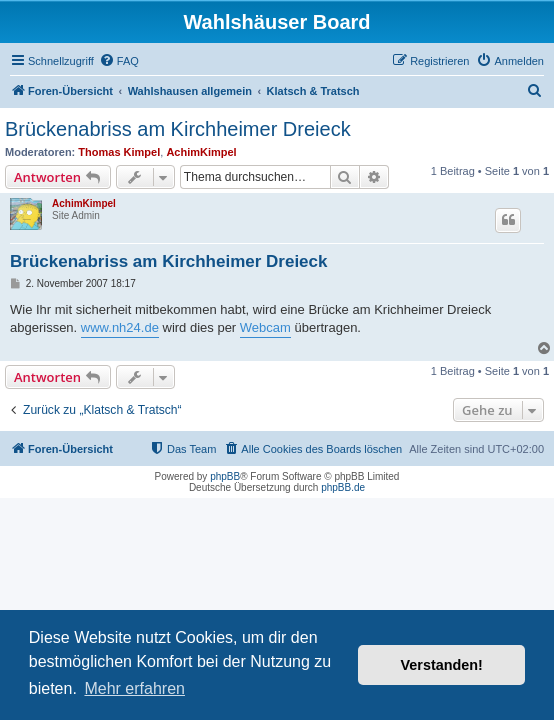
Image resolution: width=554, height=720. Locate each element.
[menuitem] (119, 61)
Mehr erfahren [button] (134, 688)
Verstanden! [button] (442, 665)
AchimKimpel (201, 152)
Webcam (265, 327)
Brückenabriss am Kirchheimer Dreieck (178, 129)
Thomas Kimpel (119, 152)
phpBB (225, 476)
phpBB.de (343, 487)
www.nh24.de (120, 327)
